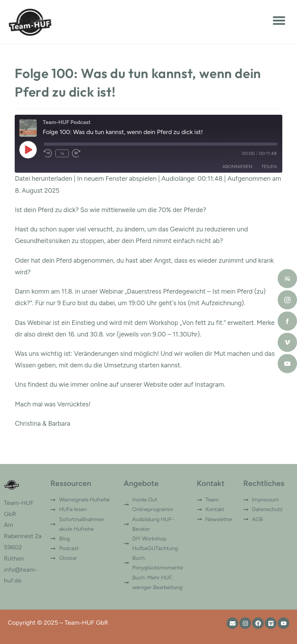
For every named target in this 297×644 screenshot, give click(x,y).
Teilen (269, 167)
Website (155, 384)
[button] (279, 20)
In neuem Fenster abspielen (117, 178)
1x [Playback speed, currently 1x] (62, 153)
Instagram (209, 384)
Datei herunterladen (43, 178)
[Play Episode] (28, 150)
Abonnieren (237, 167)
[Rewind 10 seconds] (48, 153)
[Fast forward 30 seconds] (76, 153)
